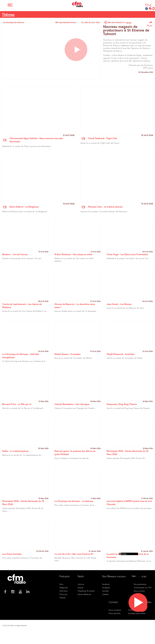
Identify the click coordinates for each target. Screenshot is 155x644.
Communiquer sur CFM (143, 587)
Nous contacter (115, 610)
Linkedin (105, 594)
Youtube (105, 591)
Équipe (80, 587)
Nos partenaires (140, 584)
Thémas (8, 14)
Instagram (106, 587)
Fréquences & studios (86, 591)
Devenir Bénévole (84, 594)
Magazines (64, 587)
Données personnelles (137, 613)
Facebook (106, 584)
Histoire (81, 584)
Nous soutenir (139, 591)
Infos (61, 584)
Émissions (63, 594)
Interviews (63, 591)
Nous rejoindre (115, 613)
